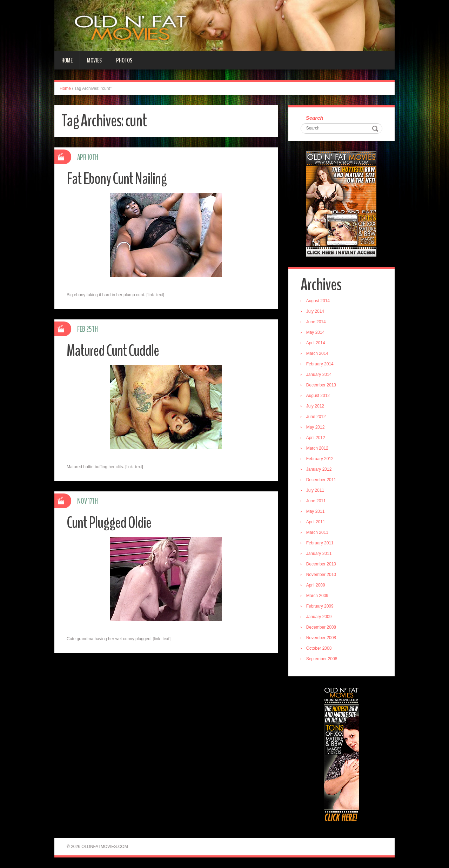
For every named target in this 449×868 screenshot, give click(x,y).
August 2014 (318, 301)
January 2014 (319, 375)
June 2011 (316, 501)
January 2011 (319, 554)
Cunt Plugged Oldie (109, 523)
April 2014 (316, 343)
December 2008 (321, 627)
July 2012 (315, 406)
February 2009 (320, 606)
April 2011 (316, 522)
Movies (94, 60)
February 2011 (320, 543)
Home (67, 60)
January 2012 (319, 469)
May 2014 (316, 332)
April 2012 (316, 438)
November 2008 (321, 638)
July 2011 (315, 490)
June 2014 (316, 322)
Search (315, 118)
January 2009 (319, 617)
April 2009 (316, 585)
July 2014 (315, 311)
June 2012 (316, 417)
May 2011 (316, 511)
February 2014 (320, 364)
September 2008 (322, 659)
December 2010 (321, 564)
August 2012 (318, 396)
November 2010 (321, 575)
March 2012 (317, 448)
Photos (124, 60)
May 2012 (316, 427)
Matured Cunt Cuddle (113, 351)
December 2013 (321, 385)
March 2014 (317, 353)
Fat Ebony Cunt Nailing (117, 179)
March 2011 (317, 532)
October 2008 (319, 648)
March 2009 (317, 596)
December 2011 (321, 480)
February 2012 (320, 459)
